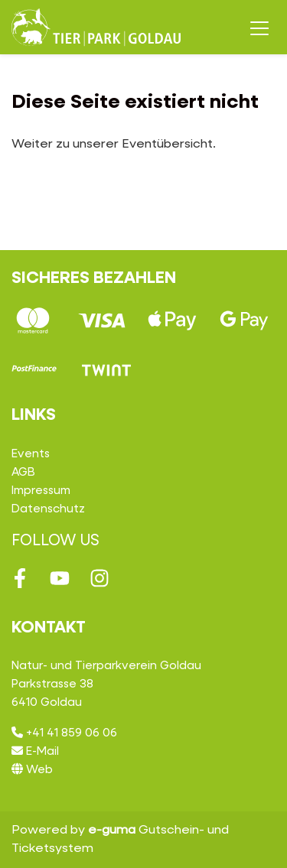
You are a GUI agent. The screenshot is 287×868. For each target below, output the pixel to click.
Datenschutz (48, 509)
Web (32, 770)
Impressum (41, 491)
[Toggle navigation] (259, 28)
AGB (23, 472)
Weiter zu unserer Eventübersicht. (114, 145)
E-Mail (35, 751)
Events (31, 454)
